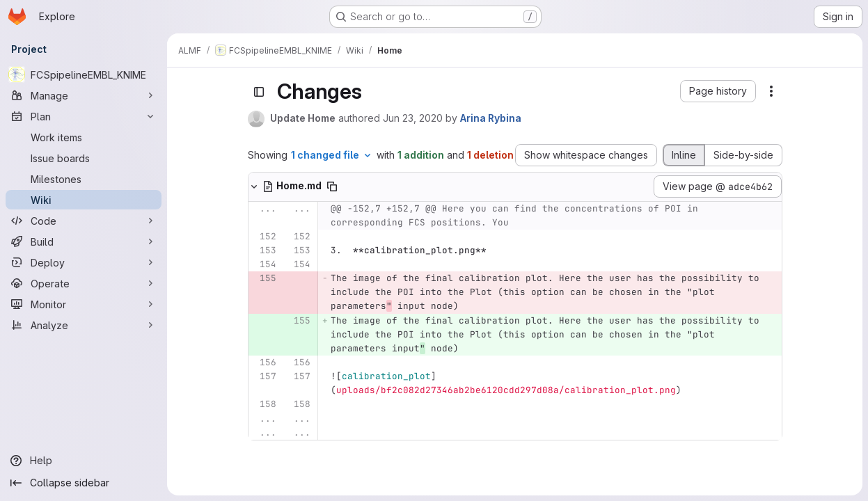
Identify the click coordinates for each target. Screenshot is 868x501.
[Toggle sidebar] (259, 92)
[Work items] (84, 137)
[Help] (84, 461)
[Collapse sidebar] (84, 483)
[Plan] (84, 116)
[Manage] (84, 95)
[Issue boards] (84, 158)
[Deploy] (84, 262)
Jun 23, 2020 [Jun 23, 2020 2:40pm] (413, 118)
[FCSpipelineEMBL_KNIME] (84, 74)
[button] (718, 91)
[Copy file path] (332, 186)
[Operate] (84, 283)
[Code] (84, 221)
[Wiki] (84, 200)
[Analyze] (84, 325)
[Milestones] (84, 179)
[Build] (84, 241)
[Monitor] (84, 304)
